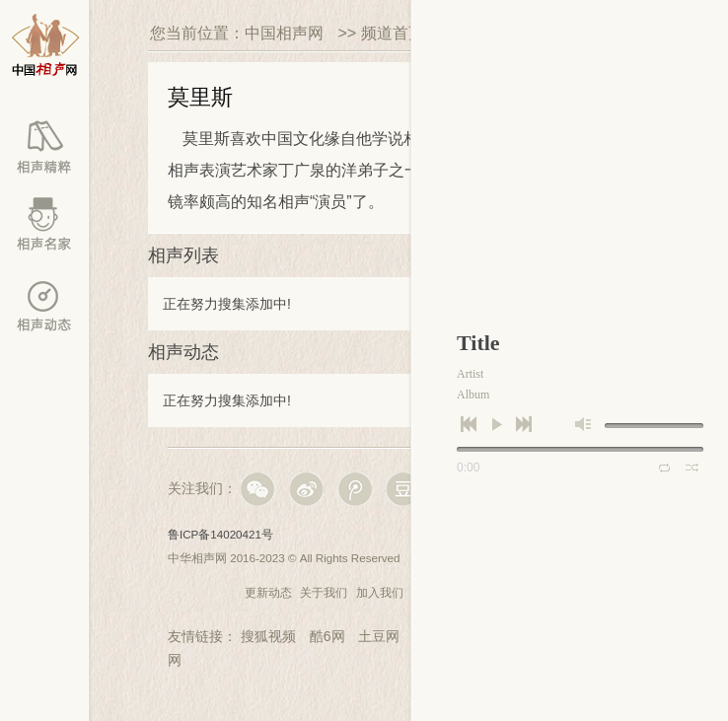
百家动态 (44, 305)
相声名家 (44, 226)
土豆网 (379, 636)
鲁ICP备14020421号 (220, 534)
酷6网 (328, 636)
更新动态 (268, 592)
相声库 (44, 147)
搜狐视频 (268, 636)
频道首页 (393, 33)
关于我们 (324, 592)
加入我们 (380, 592)
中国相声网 (284, 33)
